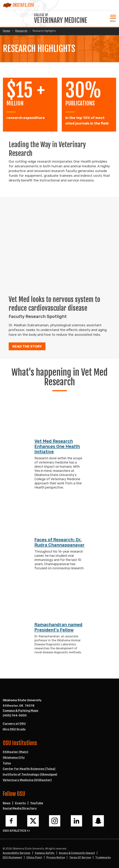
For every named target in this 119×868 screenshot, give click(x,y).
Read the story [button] (27, 347)
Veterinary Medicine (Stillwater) (27, 780)
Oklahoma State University (22, 700)
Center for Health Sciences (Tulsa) (29, 769)
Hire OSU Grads (14, 729)
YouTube (37, 803)
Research (21, 31)
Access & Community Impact (77, 853)
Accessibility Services (17, 853)
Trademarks (103, 858)
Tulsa (7, 763)
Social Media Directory (20, 808)
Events (20, 803)
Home (6, 31)
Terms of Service (80, 858)
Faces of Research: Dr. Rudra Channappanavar (59, 543)
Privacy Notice (56, 858)
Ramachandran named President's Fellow (58, 627)
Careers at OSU (14, 724)
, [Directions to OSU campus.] (19, 706)
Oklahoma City (14, 758)
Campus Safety (45, 853)
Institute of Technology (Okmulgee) (30, 774)
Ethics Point (34, 858)
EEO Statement (12, 858)
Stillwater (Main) (15, 752)
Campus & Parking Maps (20, 711)
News (7, 803)
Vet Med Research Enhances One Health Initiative (57, 447)
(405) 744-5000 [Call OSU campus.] (15, 715)
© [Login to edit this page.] (4, 849)
